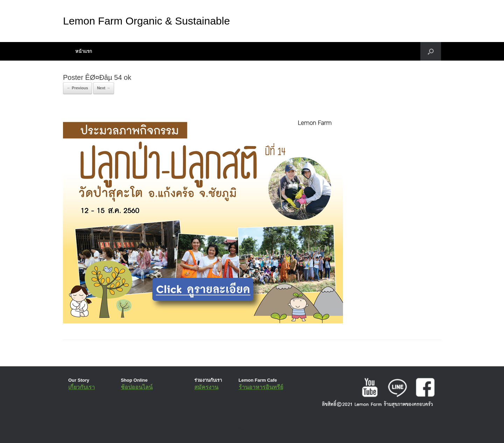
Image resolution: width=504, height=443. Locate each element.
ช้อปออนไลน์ (137, 387)
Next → (104, 88)
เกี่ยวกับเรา (82, 387)
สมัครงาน (206, 387)
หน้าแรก (84, 51)
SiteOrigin (247, 429)
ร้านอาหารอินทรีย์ (261, 387)
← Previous (78, 88)
